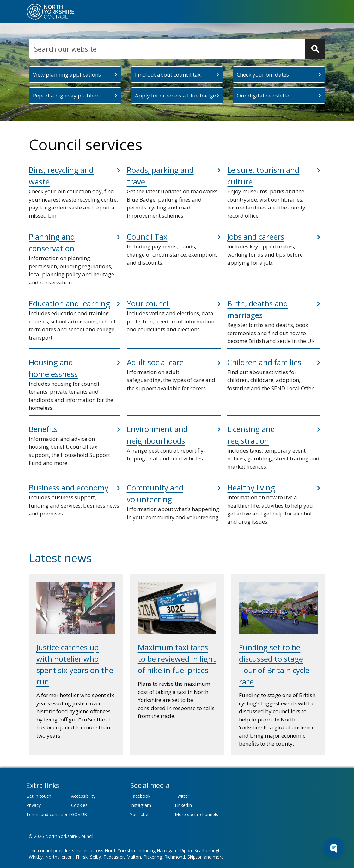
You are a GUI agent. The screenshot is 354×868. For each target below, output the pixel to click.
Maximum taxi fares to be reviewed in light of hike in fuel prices (177, 659)
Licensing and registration (251, 435)
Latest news (60, 558)
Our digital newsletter (264, 95)
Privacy (34, 805)
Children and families (264, 362)
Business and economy (69, 487)
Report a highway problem (66, 95)
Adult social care (155, 362)
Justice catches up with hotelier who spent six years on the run (75, 664)
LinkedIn (183, 805)
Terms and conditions (49, 814)
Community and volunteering (155, 493)
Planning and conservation (52, 242)
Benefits (43, 429)
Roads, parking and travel (160, 176)
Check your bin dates (263, 75)
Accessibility (83, 796)
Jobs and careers (256, 237)
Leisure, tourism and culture (263, 176)
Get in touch (39, 796)
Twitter (182, 796)
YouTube (139, 814)
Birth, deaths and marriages (258, 309)
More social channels (196, 814)
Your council (148, 303)
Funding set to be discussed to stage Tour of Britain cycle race (274, 664)
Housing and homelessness (53, 368)
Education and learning (69, 303)
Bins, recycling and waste (61, 176)
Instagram (141, 805)
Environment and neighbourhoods (157, 435)
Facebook (140, 796)
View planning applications (67, 75)
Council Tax (147, 237)
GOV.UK (79, 814)
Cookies (79, 805)
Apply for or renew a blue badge (175, 95)
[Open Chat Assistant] (334, 848)
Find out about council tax (168, 75)
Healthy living (251, 487)
